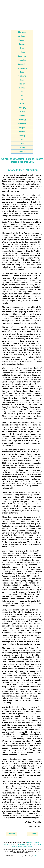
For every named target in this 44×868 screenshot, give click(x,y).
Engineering (22, 64)
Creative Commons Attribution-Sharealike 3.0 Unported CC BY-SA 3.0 (21, 844)
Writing (22, 148)
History (22, 84)
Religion (22, 128)
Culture (22, 52)
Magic (22, 100)
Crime (22, 48)
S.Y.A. (36, 856)
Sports (22, 140)
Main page (22, 32)
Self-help (22, 136)
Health (22, 80)
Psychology (22, 120)
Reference (22, 124)
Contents (11, 834)
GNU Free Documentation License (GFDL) (26, 845)
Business (22, 44)
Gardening (22, 76)
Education (22, 60)
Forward (33, 834)
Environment (22, 68)
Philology (22, 112)
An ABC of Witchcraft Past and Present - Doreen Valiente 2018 (22, 160)
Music (22, 96)
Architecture (22, 36)
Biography (22, 40)
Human (22, 88)
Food (22, 72)
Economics (22, 56)
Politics (22, 116)
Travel (22, 144)
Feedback (22, 152)
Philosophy (22, 108)
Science (22, 132)
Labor (22, 92)
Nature (22, 104)
